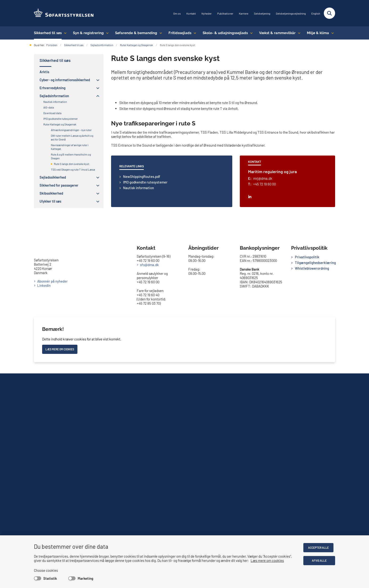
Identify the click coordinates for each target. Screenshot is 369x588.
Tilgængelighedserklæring (315, 477)
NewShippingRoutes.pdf (142, 396)
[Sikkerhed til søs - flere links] (64, 33)
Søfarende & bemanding (136, 33)
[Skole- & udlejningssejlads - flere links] (250, 33)
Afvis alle (320, 560)
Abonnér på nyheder (52, 504)
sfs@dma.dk (149, 479)
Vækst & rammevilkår (277, 33)
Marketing (85, 578)
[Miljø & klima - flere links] (331, 33)
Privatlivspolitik (307, 472)
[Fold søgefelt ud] (329, 13)
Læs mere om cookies (267, 560)
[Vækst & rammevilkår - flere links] (298, 33)
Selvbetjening (262, 14)
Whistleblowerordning (312, 483)
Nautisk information (138, 407)
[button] (97, 80)
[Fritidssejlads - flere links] (194, 33)
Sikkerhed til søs (48, 33)
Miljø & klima (318, 33)
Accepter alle (320, 548)
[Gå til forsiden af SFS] (64, 13)
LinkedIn (44, 509)
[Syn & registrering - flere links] (106, 33)
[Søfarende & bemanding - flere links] (160, 33)
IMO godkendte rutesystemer (145, 401)
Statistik (50, 578)
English (316, 14)
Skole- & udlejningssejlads (225, 33)
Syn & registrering (88, 33)
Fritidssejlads (180, 33)
